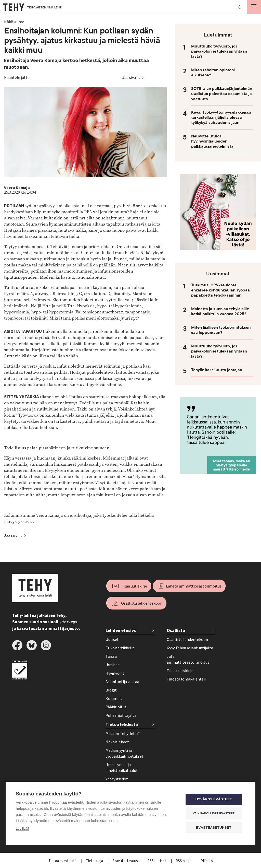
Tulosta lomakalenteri (186, 679)
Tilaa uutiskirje (134, 586)
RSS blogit (184, 861)
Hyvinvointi (115, 673)
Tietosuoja (95, 861)
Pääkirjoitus (116, 707)
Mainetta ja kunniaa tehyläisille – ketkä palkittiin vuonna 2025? (222, 311)
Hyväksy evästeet (214, 799)
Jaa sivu (129, 78)
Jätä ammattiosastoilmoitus (188, 659)
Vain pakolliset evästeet (214, 813)
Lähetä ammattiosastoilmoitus (194, 586)
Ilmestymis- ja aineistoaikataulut (122, 768)
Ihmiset (112, 665)
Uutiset (112, 640)
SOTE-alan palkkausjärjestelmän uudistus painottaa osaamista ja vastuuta (222, 94)
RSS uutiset (157, 861)
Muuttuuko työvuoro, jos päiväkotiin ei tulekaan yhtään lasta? (219, 51)
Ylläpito (207, 861)
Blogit (111, 690)
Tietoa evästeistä (63, 861)
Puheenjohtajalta (121, 715)
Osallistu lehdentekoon (142, 603)
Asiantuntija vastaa (122, 682)
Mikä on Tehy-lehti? (123, 734)
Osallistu (176, 631)
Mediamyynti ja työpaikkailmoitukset (125, 753)
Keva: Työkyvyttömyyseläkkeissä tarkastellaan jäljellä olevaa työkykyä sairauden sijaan (221, 118)
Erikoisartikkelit (120, 648)
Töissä (111, 656)
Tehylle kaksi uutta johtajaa (217, 370)
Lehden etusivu (121, 631)
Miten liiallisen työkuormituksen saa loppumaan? (221, 330)
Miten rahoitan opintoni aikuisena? (213, 73)
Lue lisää (22, 829)
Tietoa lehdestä (122, 725)
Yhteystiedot (117, 779)
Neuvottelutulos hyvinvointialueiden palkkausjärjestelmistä (212, 141)
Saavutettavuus (126, 861)
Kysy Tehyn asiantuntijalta (190, 648)
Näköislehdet (117, 742)
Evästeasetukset (214, 828)
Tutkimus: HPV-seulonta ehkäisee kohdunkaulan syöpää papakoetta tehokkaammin (220, 290)
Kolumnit (114, 699)
